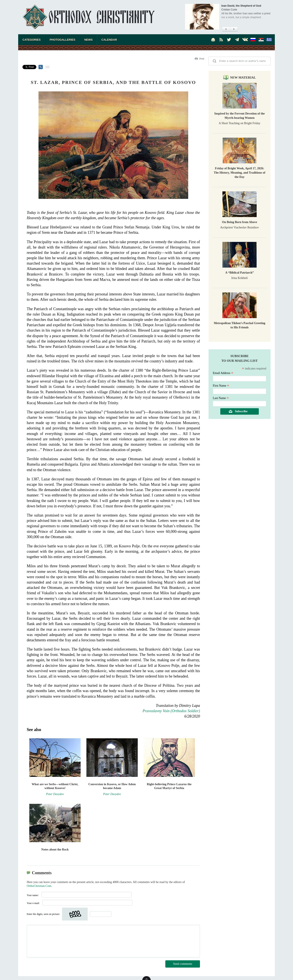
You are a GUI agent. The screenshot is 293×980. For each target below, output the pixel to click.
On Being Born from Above (240, 222)
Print (202, 59)
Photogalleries (62, 40)
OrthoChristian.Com (39, 886)
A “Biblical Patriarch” (240, 273)
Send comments (183, 964)
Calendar (109, 40)
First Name (221, 386)
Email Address (223, 373)
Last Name (221, 398)
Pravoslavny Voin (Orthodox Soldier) (171, 711)
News (88, 40)
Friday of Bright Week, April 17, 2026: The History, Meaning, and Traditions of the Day (239, 173)
